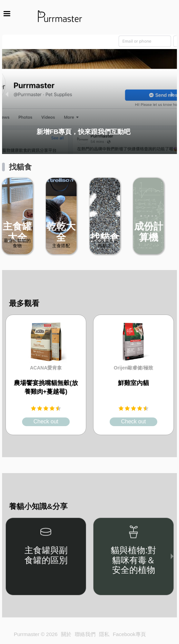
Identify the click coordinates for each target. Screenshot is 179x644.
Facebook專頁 (129, 634)
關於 (66, 634)
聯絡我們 (85, 634)
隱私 (104, 634)
